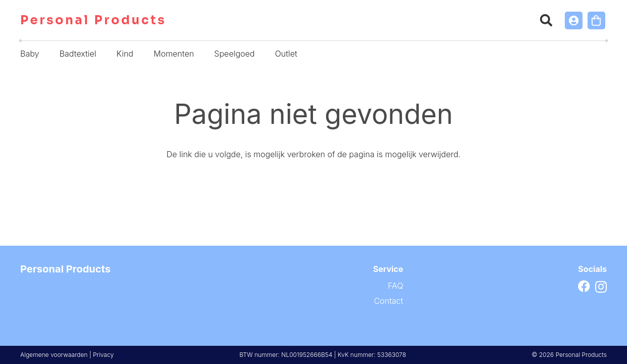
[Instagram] (601, 287)
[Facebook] (584, 286)
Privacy (103, 355)
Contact (388, 301)
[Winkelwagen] (596, 20)
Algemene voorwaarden (54, 355)
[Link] (574, 20)
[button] (546, 20)
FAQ (395, 286)
